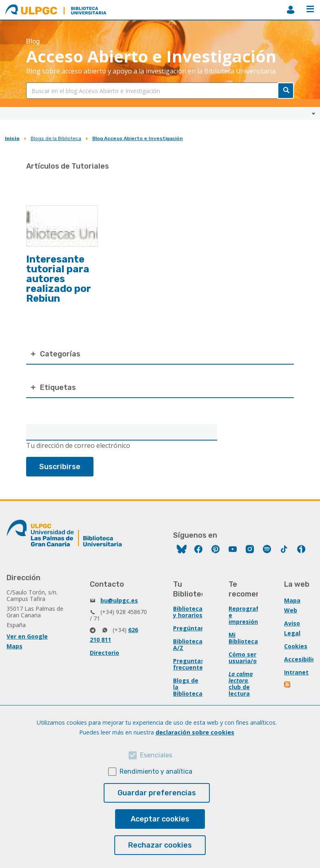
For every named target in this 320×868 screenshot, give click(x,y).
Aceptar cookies (160, 819)
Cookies (296, 646)
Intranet (296, 672)
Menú (310, 9)
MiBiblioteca (291, 10)
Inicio (12, 138)
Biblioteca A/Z (188, 644)
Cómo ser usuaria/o (243, 658)
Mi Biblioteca (243, 638)
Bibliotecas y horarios (189, 612)
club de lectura (239, 690)
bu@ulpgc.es (119, 600)
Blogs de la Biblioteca (56, 138)
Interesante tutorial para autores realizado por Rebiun (59, 279)
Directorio (104, 653)
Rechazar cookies (160, 845)
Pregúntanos (192, 628)
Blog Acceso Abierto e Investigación (138, 138)
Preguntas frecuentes (190, 664)
